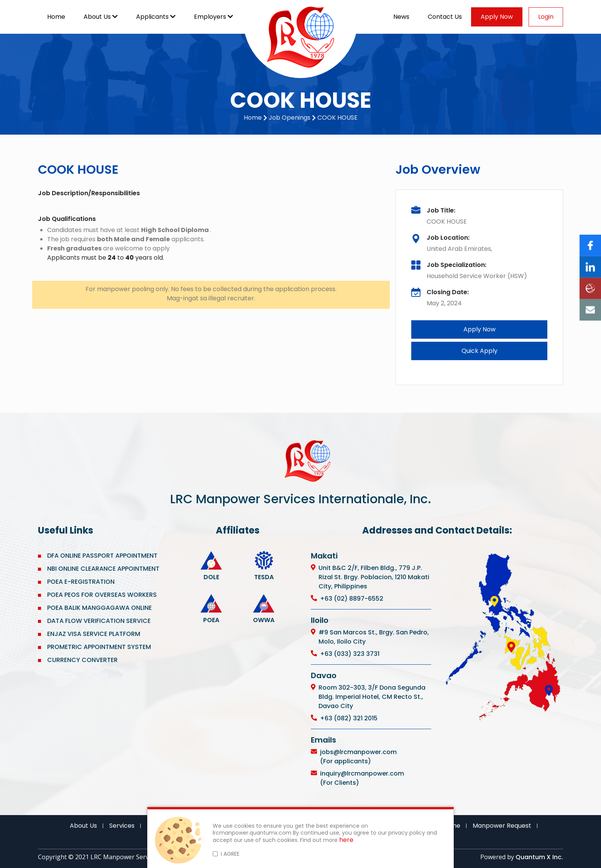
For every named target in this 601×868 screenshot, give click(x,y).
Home (56, 17)
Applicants (156, 17)
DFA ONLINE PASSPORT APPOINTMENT (102, 556)
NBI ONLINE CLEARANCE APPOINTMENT (103, 569)
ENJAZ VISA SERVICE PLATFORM (94, 634)
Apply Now (497, 17)
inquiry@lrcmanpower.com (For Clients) (362, 778)
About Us (101, 17)
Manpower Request (502, 826)
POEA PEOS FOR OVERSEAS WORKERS (102, 595)
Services (122, 826)
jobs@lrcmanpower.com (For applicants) (358, 757)
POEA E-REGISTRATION (82, 582)
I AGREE (230, 854)
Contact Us (445, 17)
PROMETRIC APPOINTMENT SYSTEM (99, 647)
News (401, 17)
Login (546, 17)
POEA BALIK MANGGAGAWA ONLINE (99, 608)
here (346, 840)
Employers (213, 17)
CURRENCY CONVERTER (82, 660)
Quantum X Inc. (539, 857)
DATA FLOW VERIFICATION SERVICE (99, 621)
